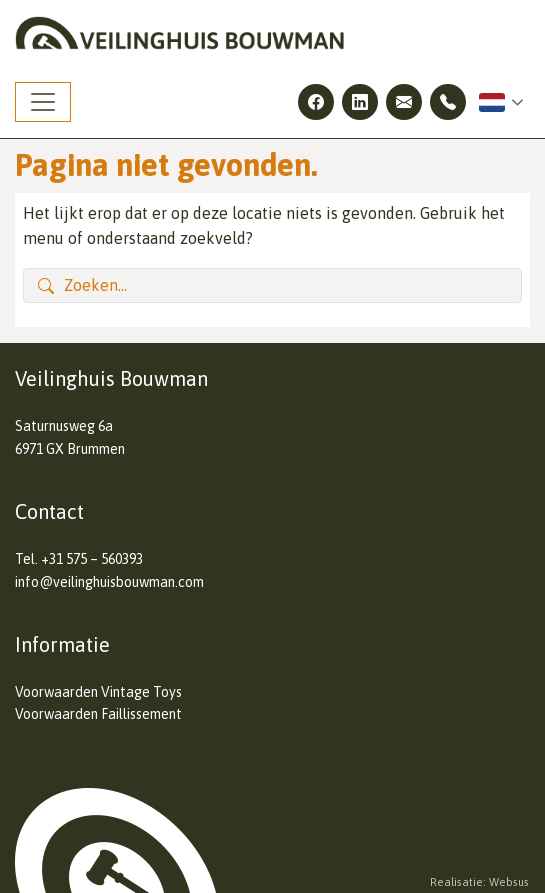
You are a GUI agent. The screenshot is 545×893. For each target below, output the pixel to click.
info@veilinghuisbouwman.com (109, 582)
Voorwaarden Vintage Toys (98, 692)
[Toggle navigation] (43, 102)
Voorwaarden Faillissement (98, 714)
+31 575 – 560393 (92, 559)
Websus (509, 882)
